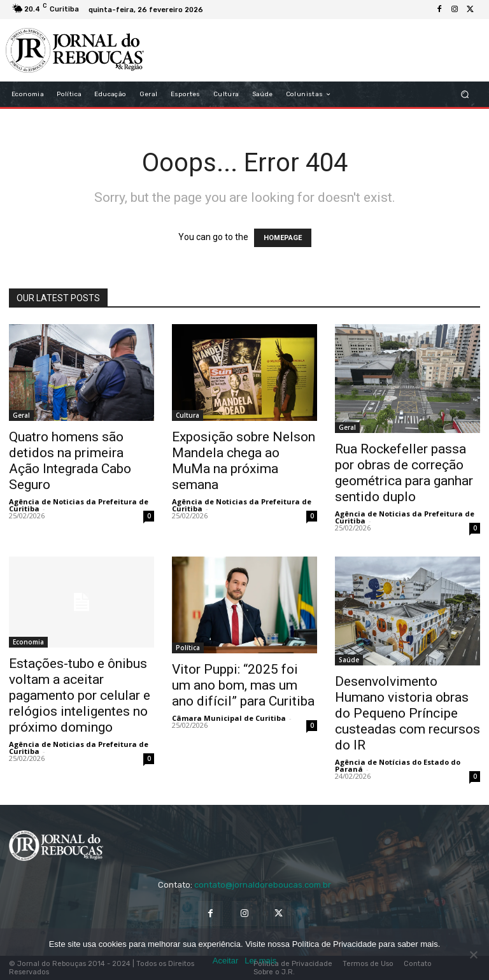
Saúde (349, 660)
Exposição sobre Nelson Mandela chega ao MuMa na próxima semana (244, 461)
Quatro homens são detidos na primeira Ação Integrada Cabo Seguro (70, 461)
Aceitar (225, 961)
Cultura (188, 415)
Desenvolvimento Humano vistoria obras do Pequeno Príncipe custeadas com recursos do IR (407, 713)
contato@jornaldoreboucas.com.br (263, 885)
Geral (21, 415)
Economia (28, 642)
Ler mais (260, 961)
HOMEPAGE (283, 238)
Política (188, 648)
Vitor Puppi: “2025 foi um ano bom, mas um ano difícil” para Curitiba (243, 685)
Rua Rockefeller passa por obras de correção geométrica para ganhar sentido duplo (404, 473)
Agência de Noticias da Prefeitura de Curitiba (79, 505)
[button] (465, 95)
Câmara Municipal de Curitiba (229, 718)
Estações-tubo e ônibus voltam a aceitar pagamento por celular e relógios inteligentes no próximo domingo (80, 695)
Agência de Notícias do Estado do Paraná (398, 765)
